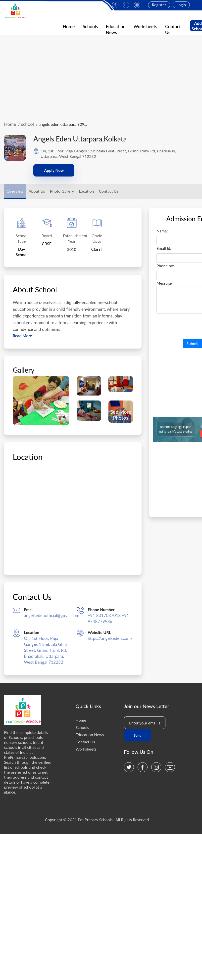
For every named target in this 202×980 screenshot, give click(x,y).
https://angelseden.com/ (110, 638)
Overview (15, 191)
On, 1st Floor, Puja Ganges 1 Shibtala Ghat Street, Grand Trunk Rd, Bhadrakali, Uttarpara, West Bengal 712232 (46, 650)
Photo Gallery (62, 191)
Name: (162, 231)
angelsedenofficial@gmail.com (51, 615)
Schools (90, 26)
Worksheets (145, 26)
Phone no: (165, 266)
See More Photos (121, 415)
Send (137, 735)
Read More (22, 335)
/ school (26, 124)
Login (181, 5)
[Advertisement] (101, 78)
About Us (37, 191)
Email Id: (164, 248)
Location (86, 191)
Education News (90, 735)
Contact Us (109, 191)
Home (69, 26)
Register (159, 5)
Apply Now (54, 170)
